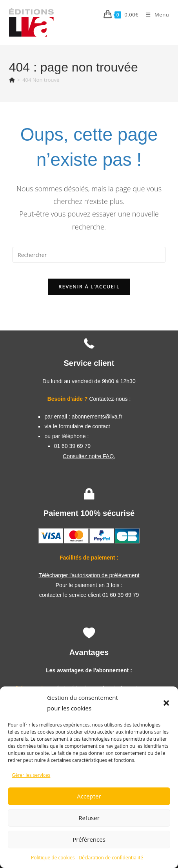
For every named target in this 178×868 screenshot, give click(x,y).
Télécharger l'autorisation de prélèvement (89, 575)
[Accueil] (12, 80)
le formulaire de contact (82, 426)
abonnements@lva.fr (97, 417)
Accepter (89, 796)
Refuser (89, 818)
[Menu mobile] (154, 15)
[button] (166, 703)
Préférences (89, 839)
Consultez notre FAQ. (89, 456)
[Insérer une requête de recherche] (89, 255)
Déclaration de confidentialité (111, 858)
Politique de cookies (53, 858)
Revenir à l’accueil (89, 286)
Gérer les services (31, 775)
